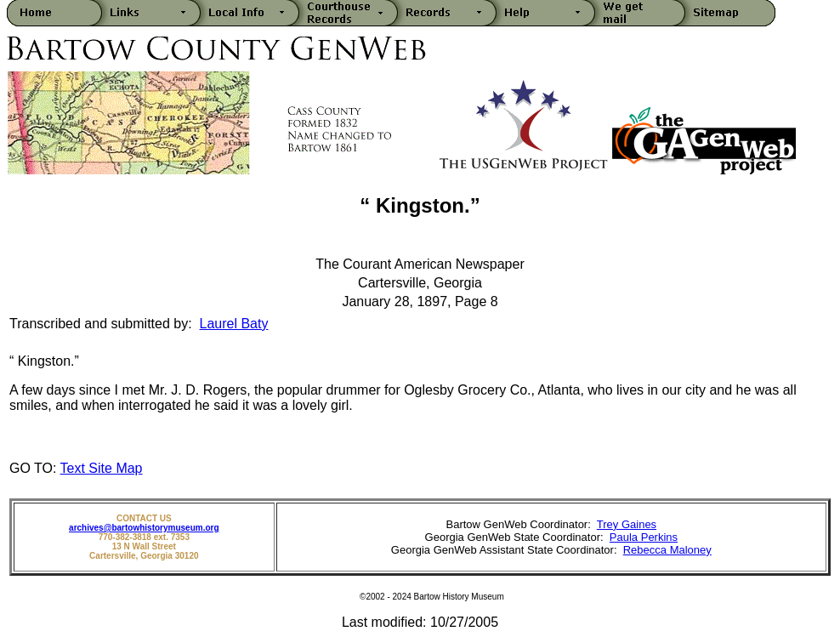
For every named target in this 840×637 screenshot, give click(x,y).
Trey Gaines (627, 524)
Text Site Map (102, 468)
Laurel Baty (234, 324)
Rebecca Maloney (667, 550)
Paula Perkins (644, 537)
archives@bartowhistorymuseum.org (144, 528)
